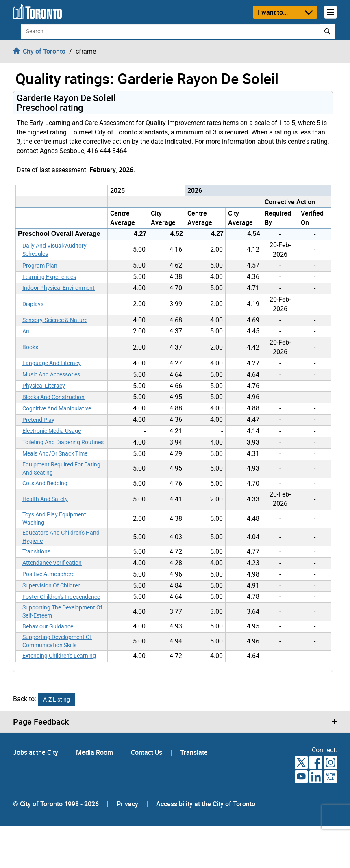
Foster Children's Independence (61, 597)
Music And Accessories (51, 374)
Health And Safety (45, 499)
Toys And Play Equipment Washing (54, 518)
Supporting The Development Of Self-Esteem (62, 611)
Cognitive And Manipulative (57, 408)
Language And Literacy (52, 363)
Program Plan (40, 266)
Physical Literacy (44, 386)
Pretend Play (38, 420)
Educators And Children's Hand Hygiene (61, 537)
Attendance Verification (52, 563)
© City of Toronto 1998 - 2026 (56, 804)
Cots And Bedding (45, 483)
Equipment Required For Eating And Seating (61, 469)
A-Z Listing (57, 700)
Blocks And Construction (53, 397)
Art (26, 331)
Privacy (127, 804)
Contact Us (147, 752)
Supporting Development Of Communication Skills (57, 641)
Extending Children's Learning (59, 656)
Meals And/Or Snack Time (55, 453)
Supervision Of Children (52, 585)
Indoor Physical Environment (59, 288)
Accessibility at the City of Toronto (206, 804)
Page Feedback (41, 722)
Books (30, 347)
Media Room (95, 752)
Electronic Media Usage (52, 431)
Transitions (36, 551)
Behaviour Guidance (48, 626)
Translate (194, 752)
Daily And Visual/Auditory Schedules (54, 250)
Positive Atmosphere (48, 574)
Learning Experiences (49, 277)
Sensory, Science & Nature (55, 320)
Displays (33, 304)
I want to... (273, 12)
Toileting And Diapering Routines (63, 442)
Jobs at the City (36, 752)
